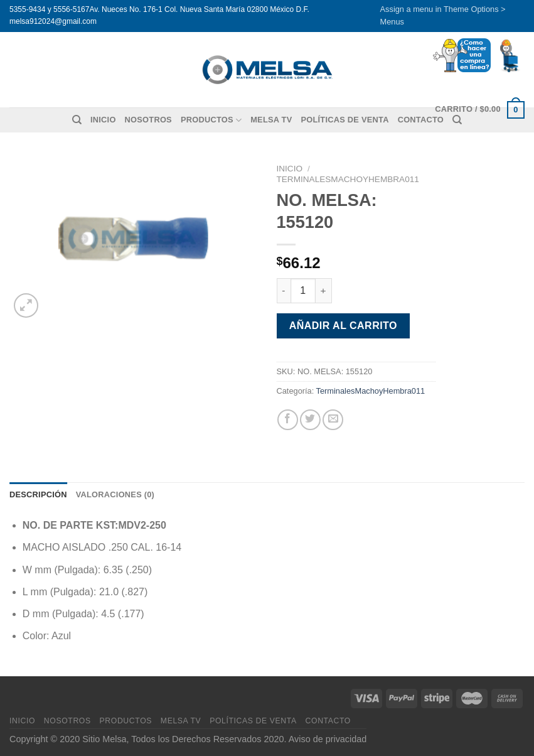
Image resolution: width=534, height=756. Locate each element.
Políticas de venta (344, 120)
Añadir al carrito (343, 326)
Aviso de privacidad (328, 739)
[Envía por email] (333, 420)
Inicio (103, 120)
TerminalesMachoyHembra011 (348, 179)
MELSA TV (271, 120)
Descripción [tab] (38, 494)
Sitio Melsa (104, 739)
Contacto (328, 721)
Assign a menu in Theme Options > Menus (443, 15)
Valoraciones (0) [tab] (115, 494)
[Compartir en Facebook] (288, 420)
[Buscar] (77, 120)
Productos (211, 120)
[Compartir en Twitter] (310, 420)
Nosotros (148, 120)
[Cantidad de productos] (303, 291)
